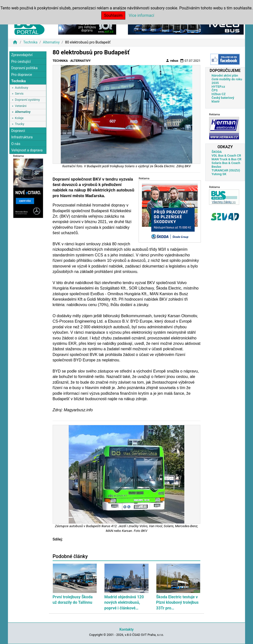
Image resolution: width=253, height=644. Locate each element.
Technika (30, 42)
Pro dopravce (21, 75)
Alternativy (51, 42)
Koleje (19, 118)
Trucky (20, 124)
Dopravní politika (24, 68)
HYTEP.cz (218, 87)
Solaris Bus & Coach (226, 163)
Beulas (216, 167)
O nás (16, 144)
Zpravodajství (22, 55)
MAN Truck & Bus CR (226, 159)
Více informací (141, 15)
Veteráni (21, 106)
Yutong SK (219, 174)
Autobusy (21, 88)
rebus (172, 61)
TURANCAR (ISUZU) (226, 170)
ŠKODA (217, 152)
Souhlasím (113, 15)
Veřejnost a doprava (27, 150)
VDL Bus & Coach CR (226, 156)
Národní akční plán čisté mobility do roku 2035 (227, 79)
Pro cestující (21, 62)
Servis (19, 93)
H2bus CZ (219, 94)
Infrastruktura (22, 137)
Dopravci (18, 131)
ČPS (214, 90)
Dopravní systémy (27, 100)
